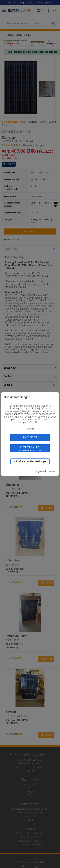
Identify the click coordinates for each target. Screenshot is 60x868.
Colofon (52, 471)
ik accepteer (30, 437)
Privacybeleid (39, 471)
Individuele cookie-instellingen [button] (30, 461)
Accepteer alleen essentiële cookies (30, 449)
